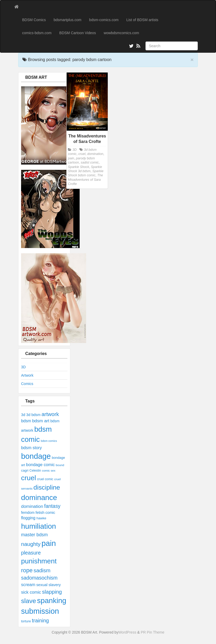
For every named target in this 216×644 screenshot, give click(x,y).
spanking (52, 601)
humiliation (39, 526)
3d (23, 415)
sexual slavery (48, 585)
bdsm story (31, 448)
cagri (25, 470)
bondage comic (40, 465)
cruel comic (45, 479)
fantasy (52, 506)
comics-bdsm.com (37, 33)
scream (28, 585)
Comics (27, 384)
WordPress (127, 632)
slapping (52, 592)
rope (27, 570)
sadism (42, 570)
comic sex (49, 471)
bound (60, 465)
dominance (39, 497)
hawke (41, 518)
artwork (50, 414)
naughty (31, 544)
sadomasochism (39, 578)
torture (26, 621)
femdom (28, 513)
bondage (36, 456)
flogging (28, 518)
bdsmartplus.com (68, 20)
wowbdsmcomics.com (121, 33)
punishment (39, 561)
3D (23, 367)
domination (32, 506)
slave (28, 601)
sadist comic (90, 162)
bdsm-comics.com (104, 20)
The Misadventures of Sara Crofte (85, 180)
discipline (47, 487)
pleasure (31, 553)
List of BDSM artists (142, 20)
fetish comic (45, 513)
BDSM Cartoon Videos (78, 33)
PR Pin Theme (153, 632)
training (40, 621)
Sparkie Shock (78, 167)
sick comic (31, 592)
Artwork (27, 375)
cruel (28, 478)
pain (49, 543)
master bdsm (34, 535)
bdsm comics (49, 441)
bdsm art (41, 421)
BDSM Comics (34, 20)
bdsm (26, 421)
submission (40, 611)
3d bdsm (33, 415)
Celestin (35, 471)
